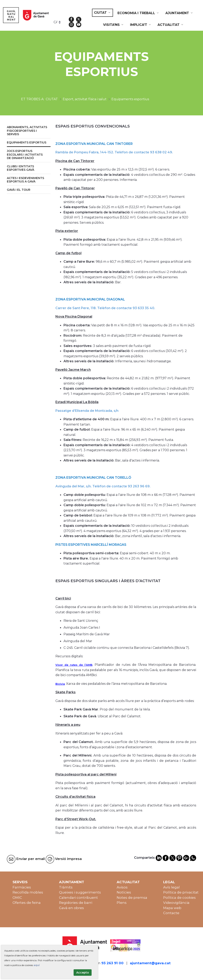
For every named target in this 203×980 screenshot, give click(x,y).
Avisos (122, 887)
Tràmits (66, 887)
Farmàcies (22, 887)
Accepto (83, 973)
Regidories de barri (76, 903)
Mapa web (172, 908)
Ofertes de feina (27, 903)
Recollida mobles (28, 892)
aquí (37, 965)
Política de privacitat (181, 892)
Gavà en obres (71, 908)
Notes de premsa (132, 898)
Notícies (124, 892)
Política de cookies (179, 898)
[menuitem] (103, 13)
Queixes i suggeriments (80, 892)
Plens (122, 903)
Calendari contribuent (78, 898)
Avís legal (171, 887)
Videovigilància (176, 903)
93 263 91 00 (112, 963)
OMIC (17, 898)
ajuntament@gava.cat (150, 963)
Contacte (171, 913)
